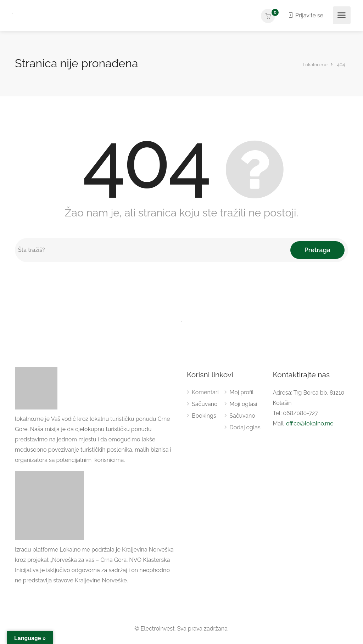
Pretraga (317, 250)
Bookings (204, 416)
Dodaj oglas (245, 427)
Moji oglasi (243, 404)
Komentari (205, 392)
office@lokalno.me (310, 423)
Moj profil (241, 392)
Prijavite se (305, 15)
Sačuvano (205, 404)
